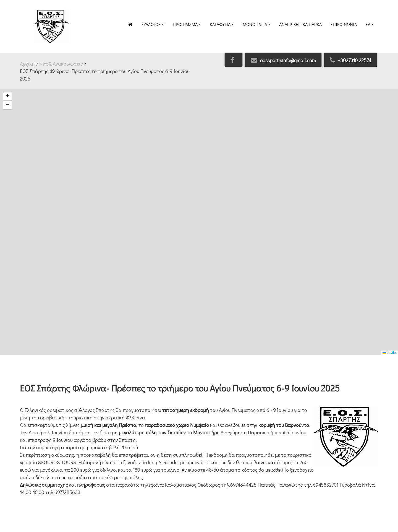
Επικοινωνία (344, 24)
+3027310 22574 (350, 60)
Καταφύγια (220, 24)
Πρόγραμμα (185, 24)
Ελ (368, 24)
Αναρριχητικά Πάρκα (300, 24)
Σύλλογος (151, 24)
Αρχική (27, 64)
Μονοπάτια (255, 24)
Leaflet (390, 353)
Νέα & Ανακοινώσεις (61, 64)
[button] (7, 97)
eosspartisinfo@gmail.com (283, 60)
